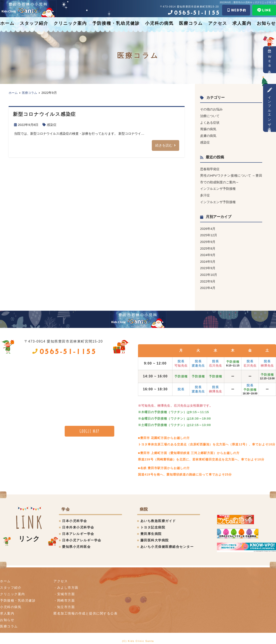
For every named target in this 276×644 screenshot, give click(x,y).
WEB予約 (270, 60)
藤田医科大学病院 (155, 537)
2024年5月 (208, 259)
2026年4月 (208, 227)
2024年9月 (208, 253)
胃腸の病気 (208, 129)
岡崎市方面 (66, 597)
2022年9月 (208, 279)
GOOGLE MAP (90, 428)
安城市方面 (66, 591)
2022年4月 (208, 285)
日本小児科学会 (75, 518)
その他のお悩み (211, 109)
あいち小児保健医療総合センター (167, 544)
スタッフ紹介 (34, 23)
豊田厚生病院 (151, 531)
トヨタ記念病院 (153, 524)
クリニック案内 (70, 23)
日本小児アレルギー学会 (82, 537)
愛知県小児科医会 (76, 544)
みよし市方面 (68, 585)
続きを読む (164, 145)
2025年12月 (209, 233)
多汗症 (205, 194)
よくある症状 (210, 122)
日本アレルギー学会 (78, 531)
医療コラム (191, 23)
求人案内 (242, 23)
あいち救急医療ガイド (158, 518)
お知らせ (266, 23)
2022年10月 (209, 272)
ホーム (7, 23)
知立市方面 (66, 604)
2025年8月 (208, 246)
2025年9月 (208, 240)
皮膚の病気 (208, 135)
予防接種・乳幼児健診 (116, 23)
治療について (210, 116)
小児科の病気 (159, 23)
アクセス (218, 23)
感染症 (52, 125)
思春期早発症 (210, 168)
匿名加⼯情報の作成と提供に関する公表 (85, 610)
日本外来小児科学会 (78, 524)
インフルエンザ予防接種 (270, 108)
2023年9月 (208, 266)
